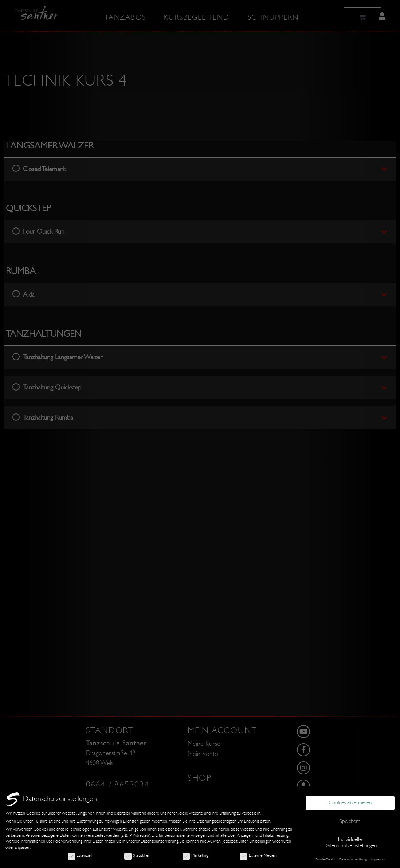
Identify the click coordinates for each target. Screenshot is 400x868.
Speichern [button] (350, 821)
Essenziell (80, 855)
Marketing (195, 855)
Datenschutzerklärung (159, 841)
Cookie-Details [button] (326, 859)
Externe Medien (258, 855)
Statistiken (137, 855)
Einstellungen (260, 841)
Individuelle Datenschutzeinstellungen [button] (350, 843)
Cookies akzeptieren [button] (350, 803)
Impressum (378, 859)
